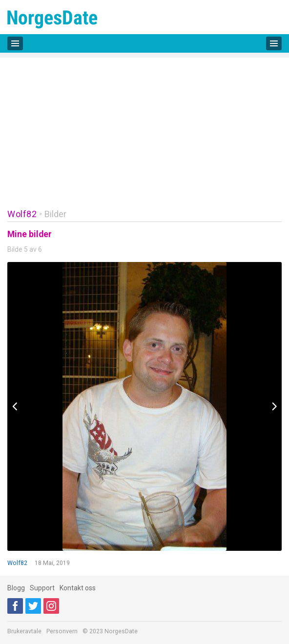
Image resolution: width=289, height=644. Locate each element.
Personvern (62, 631)
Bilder (55, 214)
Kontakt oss (78, 588)
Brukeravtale (24, 631)
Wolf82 (22, 214)
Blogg (16, 588)
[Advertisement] (144, 126)
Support (42, 588)
